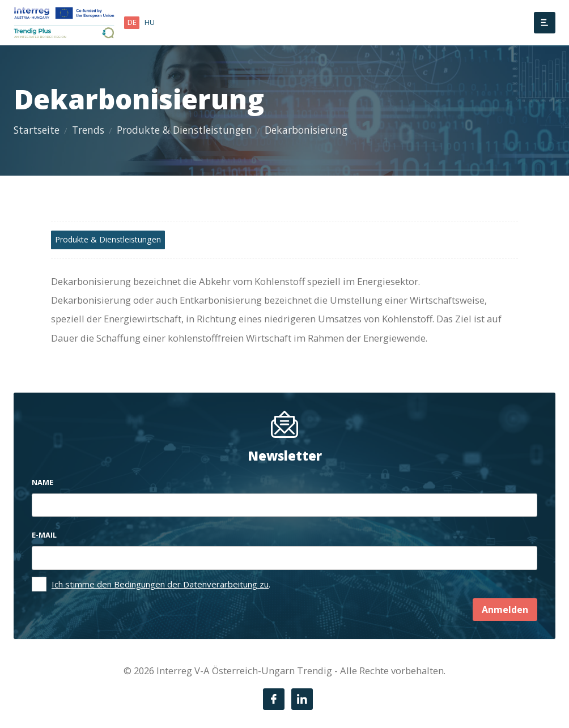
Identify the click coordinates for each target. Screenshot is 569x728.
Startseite (37, 130)
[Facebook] (274, 699)
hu (150, 22)
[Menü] (545, 23)
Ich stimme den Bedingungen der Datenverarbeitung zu (160, 584)
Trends (88, 130)
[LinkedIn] (302, 699)
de (132, 22)
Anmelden (505, 610)
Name (43, 482)
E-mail (44, 535)
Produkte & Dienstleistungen (184, 130)
